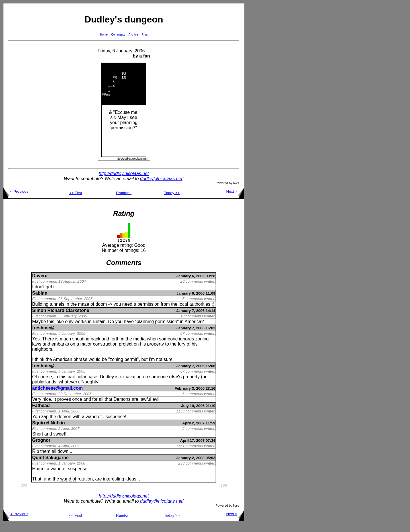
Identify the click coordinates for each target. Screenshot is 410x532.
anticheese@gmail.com (57, 396)
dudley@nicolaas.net (161, 186)
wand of (94, 424)
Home (104, 35)
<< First (76, 201)
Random (124, 201)
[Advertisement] (263, 89)
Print (144, 35)
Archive (133, 35)
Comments (118, 35)
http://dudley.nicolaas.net (124, 181)
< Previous (16, 199)
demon (64, 424)
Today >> (172, 201)
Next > (235, 199)
